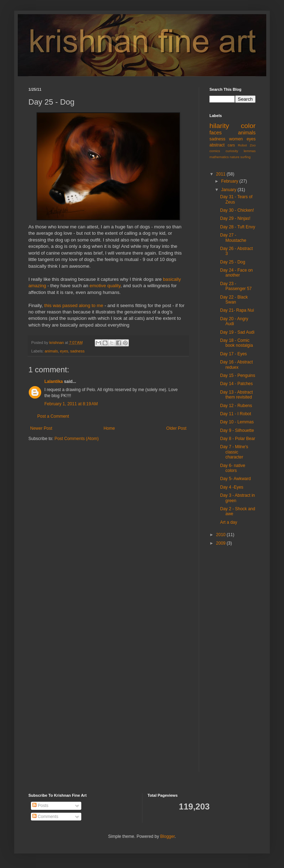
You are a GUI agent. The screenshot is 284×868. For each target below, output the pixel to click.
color (248, 126)
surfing (245, 157)
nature (234, 157)
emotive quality (105, 286)
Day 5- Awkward (235, 479)
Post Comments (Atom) (77, 439)
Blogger (167, 836)
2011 (222, 174)
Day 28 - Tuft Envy (238, 227)
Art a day (229, 522)
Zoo (253, 145)
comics (215, 151)
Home (109, 428)
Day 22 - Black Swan (234, 300)
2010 (222, 535)
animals (51, 351)
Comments (45, 817)
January (229, 190)
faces (215, 133)
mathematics (219, 157)
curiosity (232, 151)
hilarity (219, 126)
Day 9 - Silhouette (237, 430)
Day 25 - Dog (233, 262)
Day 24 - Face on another (236, 273)
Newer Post (41, 428)
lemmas (250, 151)
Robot (242, 145)
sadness (77, 351)
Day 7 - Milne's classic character (234, 452)
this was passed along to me (73, 305)
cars (231, 145)
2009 (222, 543)
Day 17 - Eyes (233, 354)
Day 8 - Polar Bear (238, 439)
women (236, 139)
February (230, 181)
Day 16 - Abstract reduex (236, 365)
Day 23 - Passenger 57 (236, 286)
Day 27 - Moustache (233, 238)
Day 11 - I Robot (236, 414)
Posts (40, 806)
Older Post (176, 428)
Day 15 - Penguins (238, 375)
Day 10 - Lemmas (237, 422)
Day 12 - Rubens (236, 406)
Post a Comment (53, 416)
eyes (64, 351)
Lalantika (54, 382)
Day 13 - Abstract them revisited (236, 395)
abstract (217, 145)
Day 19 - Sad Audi (237, 332)
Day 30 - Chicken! (237, 210)
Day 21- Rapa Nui (237, 310)
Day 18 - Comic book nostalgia (236, 343)
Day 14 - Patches (236, 384)
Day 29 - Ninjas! (235, 218)
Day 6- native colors (233, 468)
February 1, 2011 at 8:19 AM (71, 404)
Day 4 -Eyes (232, 487)
